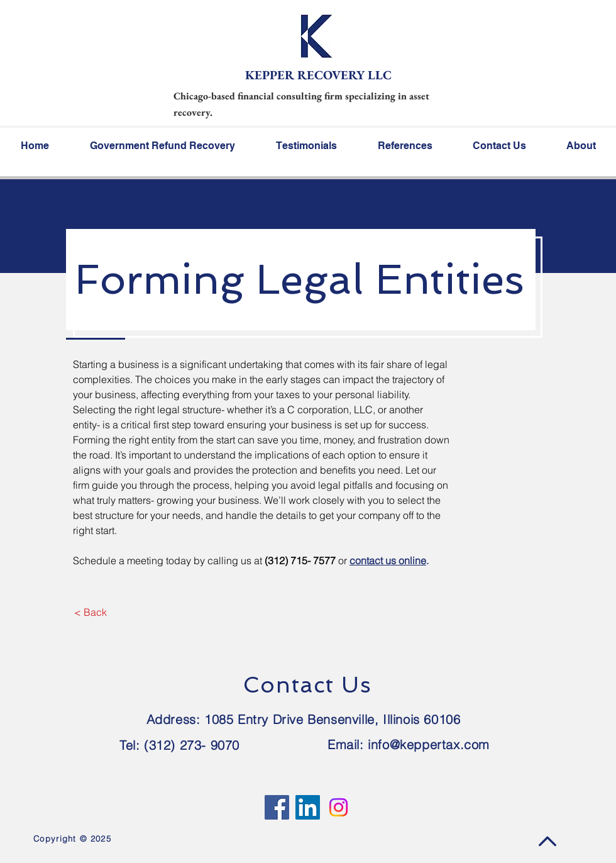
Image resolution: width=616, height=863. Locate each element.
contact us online (388, 560)
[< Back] (90, 612)
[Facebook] (277, 807)
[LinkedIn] (308, 807)
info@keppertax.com (429, 744)
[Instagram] (338, 807)
